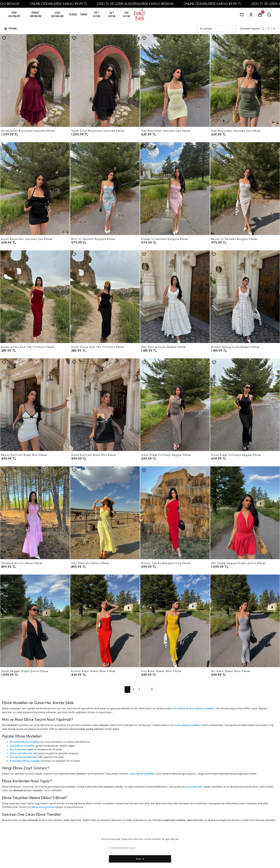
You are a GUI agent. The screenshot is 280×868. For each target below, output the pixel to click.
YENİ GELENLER (14, 14)
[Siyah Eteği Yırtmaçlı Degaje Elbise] (245, 405)
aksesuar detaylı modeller (28, 790)
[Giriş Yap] (252, 15)
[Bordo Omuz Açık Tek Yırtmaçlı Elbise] (35, 297)
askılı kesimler (195, 820)
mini (15, 820)
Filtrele (10, 29)
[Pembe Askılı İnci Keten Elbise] (35, 513)
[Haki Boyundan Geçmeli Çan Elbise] (245, 81)
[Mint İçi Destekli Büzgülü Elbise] (105, 188)
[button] (36, 15)
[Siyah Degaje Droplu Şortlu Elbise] (35, 621)
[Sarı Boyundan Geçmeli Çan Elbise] (175, 81)
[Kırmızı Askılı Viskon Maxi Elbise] (105, 621)
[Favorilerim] (243, 15)
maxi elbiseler (101, 725)
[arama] (270, 15)
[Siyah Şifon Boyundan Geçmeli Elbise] (105, 81)
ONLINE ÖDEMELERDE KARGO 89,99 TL (80, 4)
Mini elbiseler (10, 725)
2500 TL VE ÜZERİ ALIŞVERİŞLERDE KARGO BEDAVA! (157, 4)
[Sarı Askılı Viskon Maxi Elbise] (175, 621)
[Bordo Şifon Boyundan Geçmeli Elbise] (35, 81)
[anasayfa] (140, 15)
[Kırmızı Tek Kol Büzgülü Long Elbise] (175, 513)
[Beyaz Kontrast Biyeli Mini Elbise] (35, 405)
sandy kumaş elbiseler (92, 729)
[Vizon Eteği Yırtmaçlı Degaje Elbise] (175, 405)
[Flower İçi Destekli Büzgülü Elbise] (175, 188)
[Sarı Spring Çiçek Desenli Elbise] (175, 297)
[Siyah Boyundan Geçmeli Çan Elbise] (35, 188)
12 (152, 689)
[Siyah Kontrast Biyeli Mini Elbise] (105, 405)
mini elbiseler (106, 787)
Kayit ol (140, 859)
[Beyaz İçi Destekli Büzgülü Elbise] (245, 188)
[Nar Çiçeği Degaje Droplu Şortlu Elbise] (245, 513)
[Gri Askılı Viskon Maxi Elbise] (245, 621)
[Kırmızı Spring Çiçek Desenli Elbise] (245, 297)
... (145, 689)
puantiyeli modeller (175, 820)
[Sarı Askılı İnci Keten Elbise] (105, 513)
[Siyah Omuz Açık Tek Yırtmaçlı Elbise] (105, 297)
